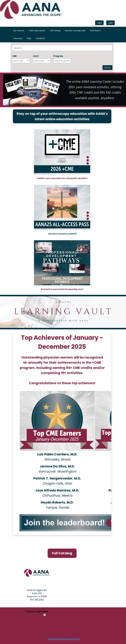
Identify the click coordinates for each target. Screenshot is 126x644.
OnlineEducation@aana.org (64, 639)
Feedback (40, 38)
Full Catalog (55, 31)
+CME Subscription (37, 31)
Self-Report (95, 31)
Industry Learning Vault (75, 31)
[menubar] (63, 35)
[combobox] (26, 61)
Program (58, 56)
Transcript (18, 38)
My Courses (19, 31)
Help (29, 38)
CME (14, 56)
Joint (36, 56)
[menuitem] (19, 31)
